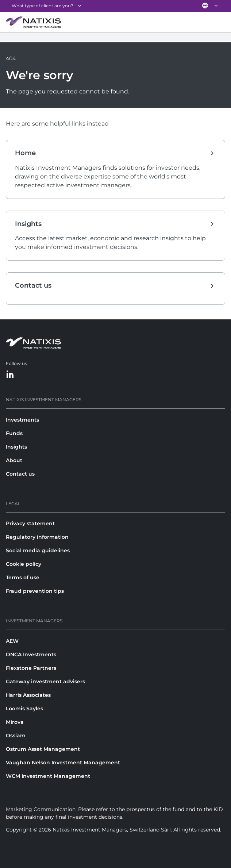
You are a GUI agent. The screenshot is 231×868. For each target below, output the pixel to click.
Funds (14, 433)
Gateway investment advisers (45, 681)
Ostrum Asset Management (43, 749)
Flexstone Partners (31, 668)
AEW (12, 641)
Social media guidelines (38, 550)
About (14, 460)
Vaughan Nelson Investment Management (63, 763)
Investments (22, 420)
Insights (16, 447)
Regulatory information (37, 537)
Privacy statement (30, 523)
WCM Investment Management (48, 776)
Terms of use (23, 577)
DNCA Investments (31, 654)
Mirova (15, 722)
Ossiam (16, 736)
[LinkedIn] (10, 375)
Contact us (20, 474)
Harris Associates (28, 695)
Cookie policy (24, 564)
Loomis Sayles (24, 708)
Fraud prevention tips (35, 591)
